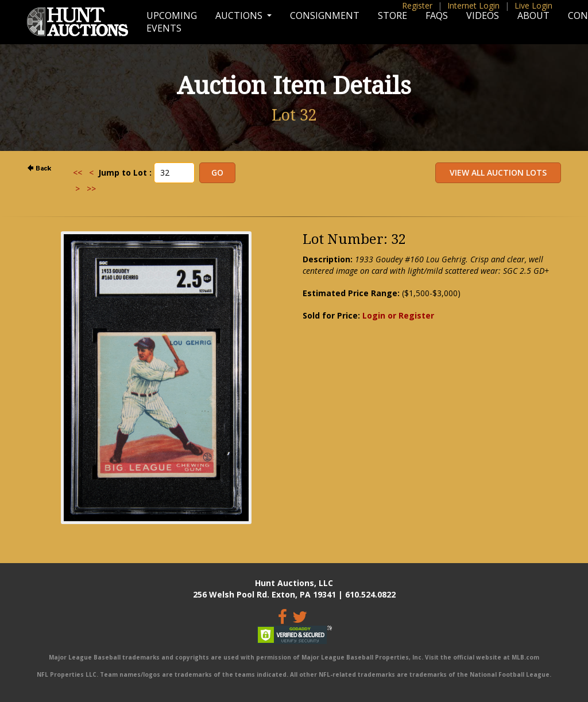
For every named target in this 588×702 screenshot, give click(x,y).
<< (78, 172)
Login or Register (398, 315)
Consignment (325, 15)
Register (417, 5)
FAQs (437, 15)
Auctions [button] (240, 15)
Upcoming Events (172, 22)
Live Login (533, 5)
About (533, 15)
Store (392, 15)
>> (91, 189)
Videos (483, 15)
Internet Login (473, 5)
